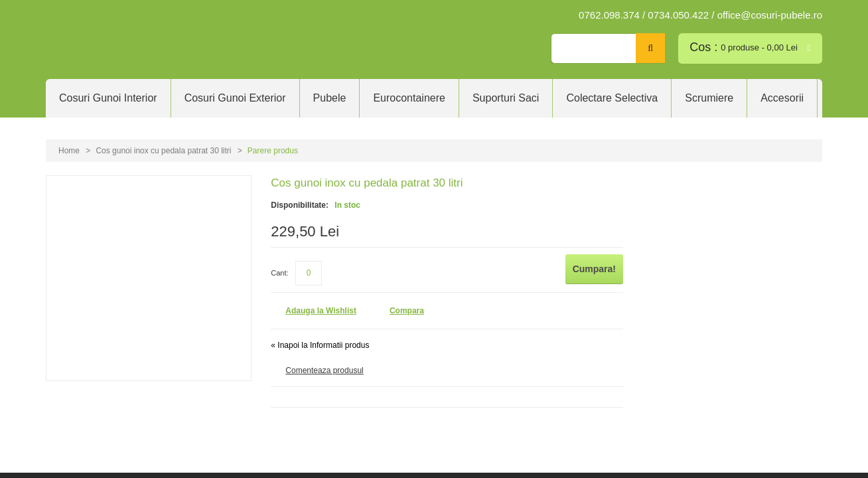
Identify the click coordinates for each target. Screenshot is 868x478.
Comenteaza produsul (324, 369)
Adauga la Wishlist (321, 309)
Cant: (279, 268)
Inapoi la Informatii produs (320, 344)
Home (69, 151)
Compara (407, 309)
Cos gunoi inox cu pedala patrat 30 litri (163, 151)
